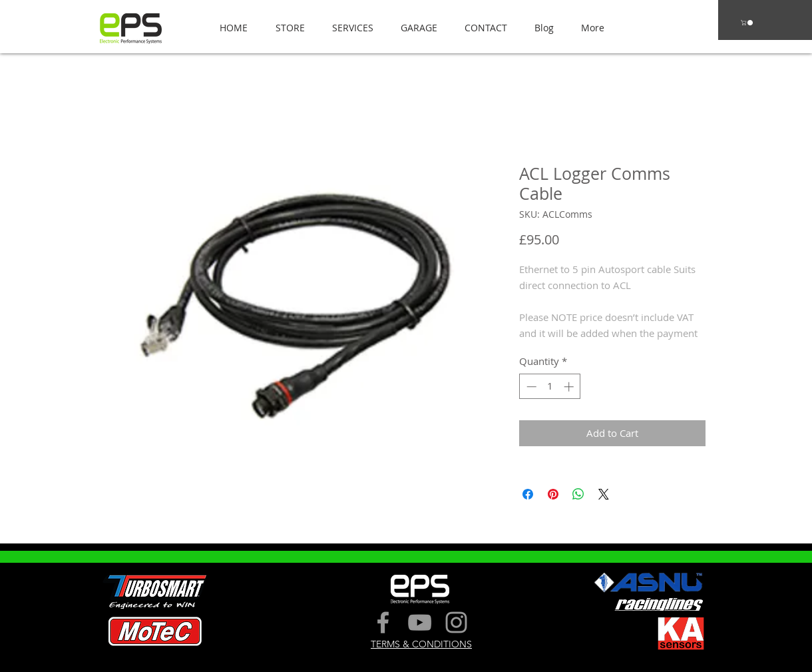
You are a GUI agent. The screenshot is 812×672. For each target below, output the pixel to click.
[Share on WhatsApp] (578, 494)
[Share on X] (604, 494)
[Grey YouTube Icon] (420, 622)
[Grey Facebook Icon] (383, 622)
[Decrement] (530, 387)
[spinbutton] (550, 387)
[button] (286, 28)
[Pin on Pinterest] (553, 494)
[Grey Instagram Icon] (456, 622)
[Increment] (570, 387)
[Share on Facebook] (528, 494)
